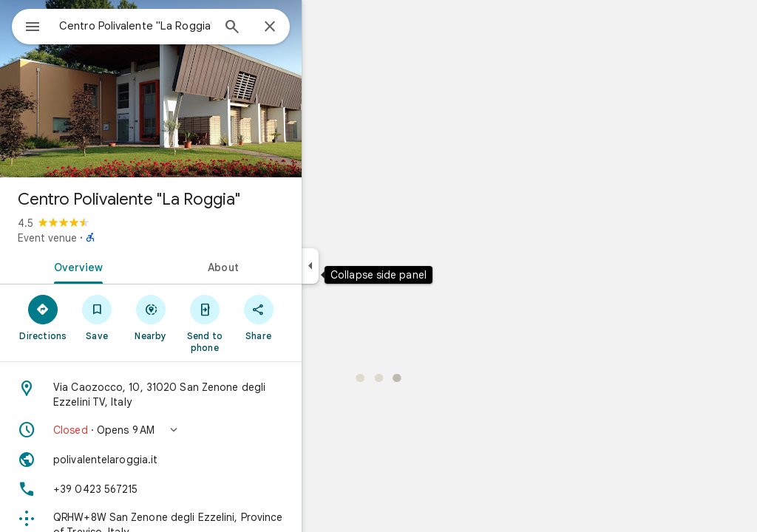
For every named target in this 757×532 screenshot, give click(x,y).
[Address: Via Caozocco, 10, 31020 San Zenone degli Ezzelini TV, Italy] (204, 395)
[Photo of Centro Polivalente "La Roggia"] (204, 89)
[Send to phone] (258, 323)
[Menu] (27, 25)
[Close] (323, 27)
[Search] (285, 28)
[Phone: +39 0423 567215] (204, 489)
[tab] (129, 266)
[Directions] (96, 317)
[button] (204, 430)
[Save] (150, 317)
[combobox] (174, 26)
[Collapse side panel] (363, 266)
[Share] (312, 317)
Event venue (101, 238)
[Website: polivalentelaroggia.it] (204, 460)
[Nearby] (204, 317)
